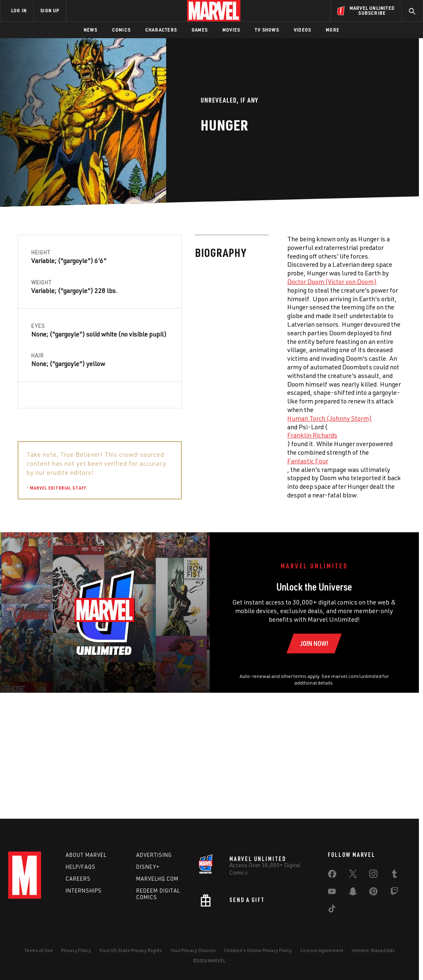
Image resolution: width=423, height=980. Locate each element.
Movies (231, 30)
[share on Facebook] (332, 886)
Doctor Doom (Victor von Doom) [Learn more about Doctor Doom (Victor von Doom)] (155, 282)
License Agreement (322, 961)
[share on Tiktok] (332, 920)
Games (200, 30)
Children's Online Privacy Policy (258, 961)
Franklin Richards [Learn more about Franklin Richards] (135, 435)
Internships (84, 900)
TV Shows (267, 30)
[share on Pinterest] (373, 903)
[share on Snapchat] (353, 903)
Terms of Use (39, 961)
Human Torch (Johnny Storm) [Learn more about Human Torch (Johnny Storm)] (152, 418)
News (90, 30)
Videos (302, 30)
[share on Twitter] (353, 886)
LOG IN (19, 10)
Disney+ (148, 877)
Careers (78, 888)
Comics (121, 30)
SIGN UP (50, 10)
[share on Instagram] (373, 886)
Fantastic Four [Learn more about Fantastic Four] (130, 461)
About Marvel (86, 865)
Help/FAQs (81, 877)
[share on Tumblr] (394, 886)
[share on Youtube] (332, 903)
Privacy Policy (76, 961)
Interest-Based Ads (373, 961)
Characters (161, 30)
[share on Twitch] (394, 903)
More (333, 30)
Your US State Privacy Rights (131, 961)
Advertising (154, 865)
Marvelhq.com (157, 888)
